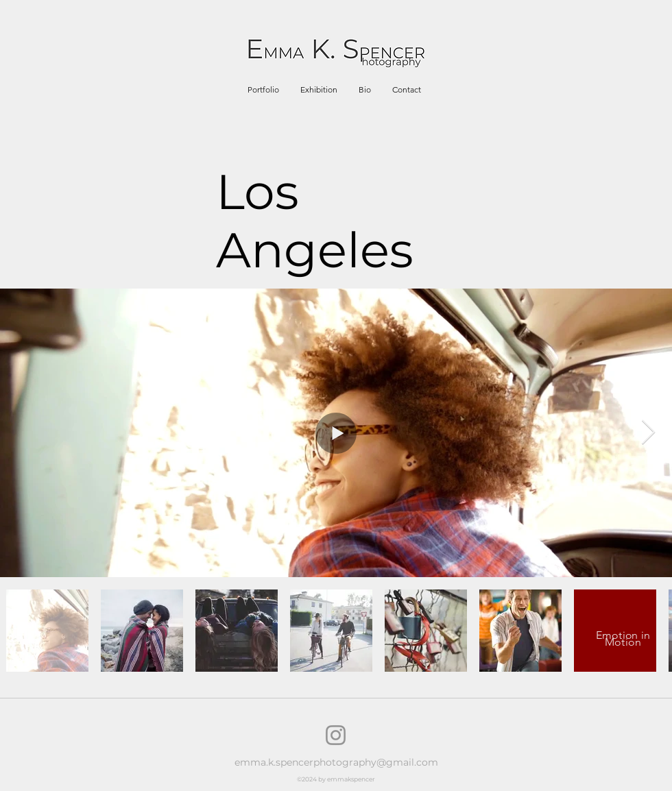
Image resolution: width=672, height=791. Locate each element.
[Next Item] (648, 433)
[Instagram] (336, 735)
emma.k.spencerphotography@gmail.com (336, 762)
